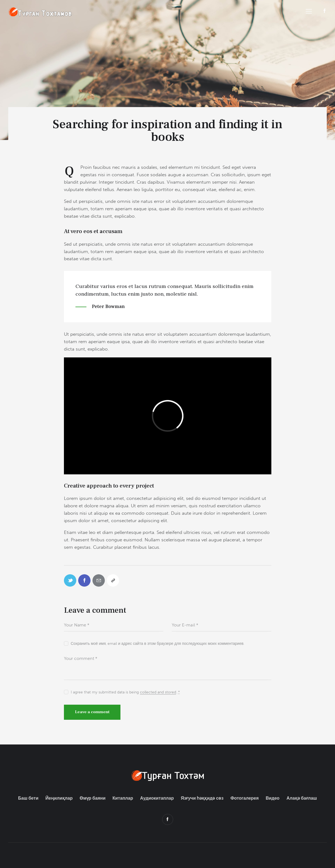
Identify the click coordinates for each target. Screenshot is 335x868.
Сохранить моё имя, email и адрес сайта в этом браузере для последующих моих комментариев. (158, 644)
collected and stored (158, 692)
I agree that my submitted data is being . (125, 692)
